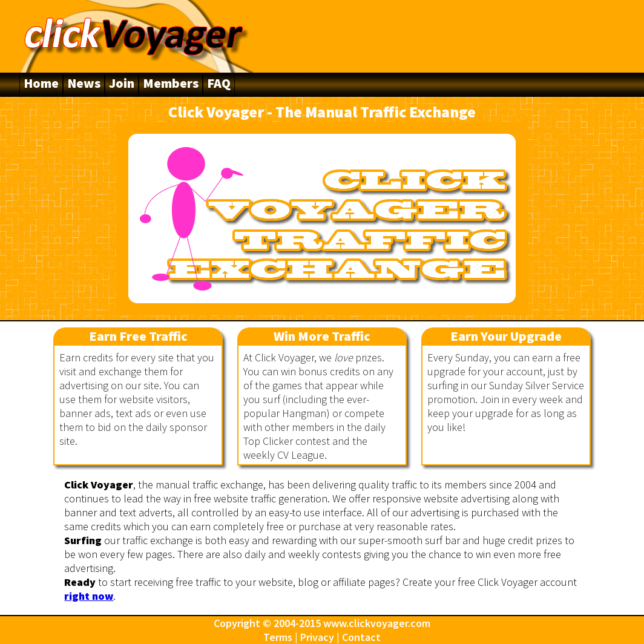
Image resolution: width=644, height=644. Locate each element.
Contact (361, 637)
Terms (278, 637)
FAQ (219, 83)
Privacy (317, 637)
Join (122, 83)
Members (171, 83)
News (84, 83)
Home (41, 83)
